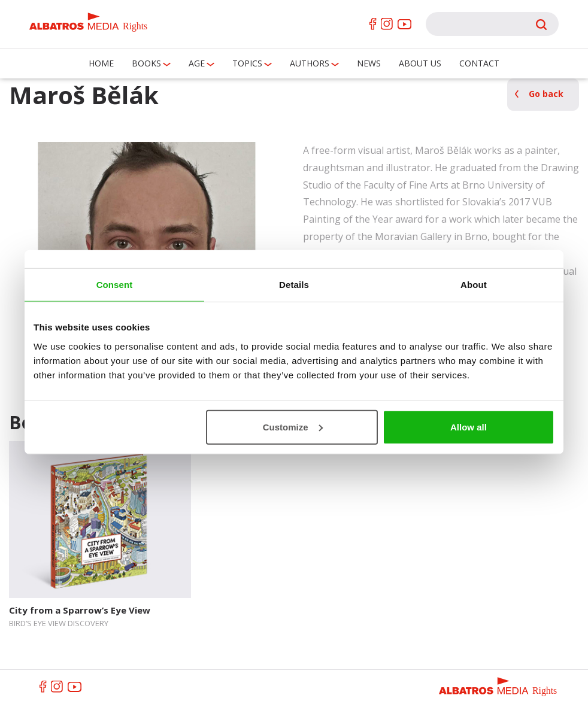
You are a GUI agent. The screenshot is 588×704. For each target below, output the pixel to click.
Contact (479, 63)
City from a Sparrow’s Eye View (80, 610)
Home (101, 63)
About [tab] (474, 285)
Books (146, 63)
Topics (247, 63)
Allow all (469, 427)
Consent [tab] (115, 285)
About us (420, 63)
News (369, 63)
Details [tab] (294, 285)
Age (197, 63)
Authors (310, 63)
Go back (546, 94)
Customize (293, 427)
